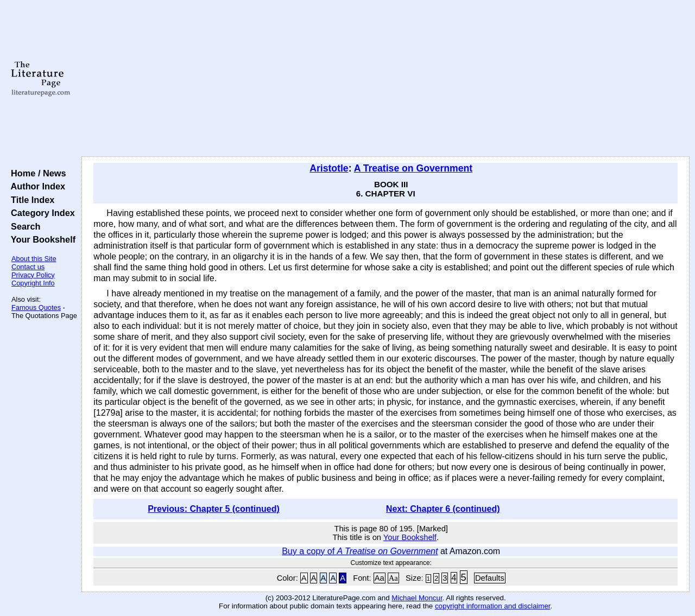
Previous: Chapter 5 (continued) (214, 509)
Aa (380, 578)
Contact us (28, 267)
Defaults (490, 578)
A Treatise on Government (413, 168)
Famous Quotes (36, 307)
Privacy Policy (33, 275)
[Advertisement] (386, 79)
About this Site (34, 259)
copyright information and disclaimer (493, 606)
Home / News (36, 173)
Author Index (36, 186)
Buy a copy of (360, 551)
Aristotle (329, 168)
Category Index (40, 213)
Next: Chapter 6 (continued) (443, 509)
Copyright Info (33, 283)
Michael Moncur (417, 598)
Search (23, 226)
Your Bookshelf (41, 239)
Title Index (30, 200)
